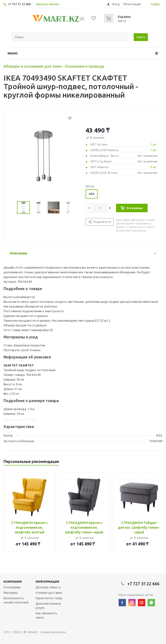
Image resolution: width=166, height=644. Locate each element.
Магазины (11, 593)
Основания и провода (84, 66)
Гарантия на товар (49, 598)
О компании (12, 587)
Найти (141, 37)
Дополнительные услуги (48, 606)
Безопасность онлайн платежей (16, 600)
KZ (153, 4)
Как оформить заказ (46, 615)
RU (158, 4)
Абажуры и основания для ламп (33, 66)
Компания (13, 582)
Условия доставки (49, 593)
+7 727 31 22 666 (19, 4)
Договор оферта (48, 587)
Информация (47, 582)
